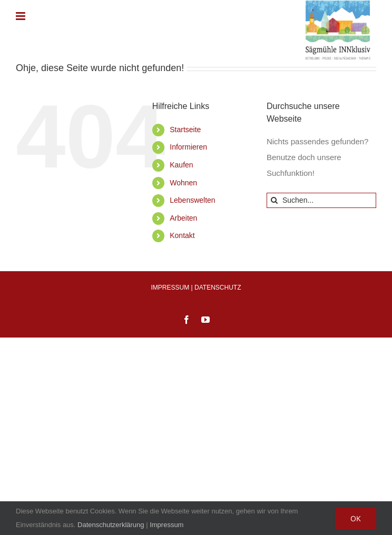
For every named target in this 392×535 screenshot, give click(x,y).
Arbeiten (183, 218)
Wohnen (183, 183)
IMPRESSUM (170, 288)
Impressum (166, 525)
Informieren (188, 147)
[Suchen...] (321, 200)
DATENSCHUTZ (218, 288)
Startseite (185, 130)
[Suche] (274, 200)
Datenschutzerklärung (111, 525)
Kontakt (182, 235)
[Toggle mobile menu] (21, 16)
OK (356, 518)
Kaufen (181, 165)
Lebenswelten (192, 200)
